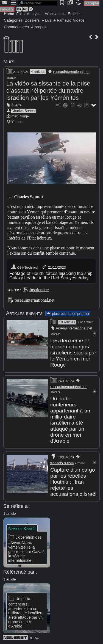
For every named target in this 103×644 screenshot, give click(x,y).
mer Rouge (20, 116)
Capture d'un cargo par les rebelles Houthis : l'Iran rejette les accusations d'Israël (73, 482)
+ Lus (47, 20)
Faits (20, 14)
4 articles (38, 72)
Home (9, 14)
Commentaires (16, 27)
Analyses (35, 14)
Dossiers (32, 20)
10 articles (67, 322)
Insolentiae (39, 290)
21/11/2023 (54, 267)
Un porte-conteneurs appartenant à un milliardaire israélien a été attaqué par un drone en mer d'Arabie (70, 420)
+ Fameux (62, 20)
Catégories (13, 20)
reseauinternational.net (71, 72)
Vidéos (79, 20)
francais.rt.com (62, 463)
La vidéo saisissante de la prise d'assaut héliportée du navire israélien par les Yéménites (48, 91)
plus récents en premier (68, 314)
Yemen (17, 122)
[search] (38, 3)
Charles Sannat (24, 111)
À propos (39, 27)
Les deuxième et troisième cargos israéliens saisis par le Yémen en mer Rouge (73, 353)
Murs (9, 62)
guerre (17, 105)
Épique (74, 14)
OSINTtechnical (24, 267)
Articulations (55, 14)
